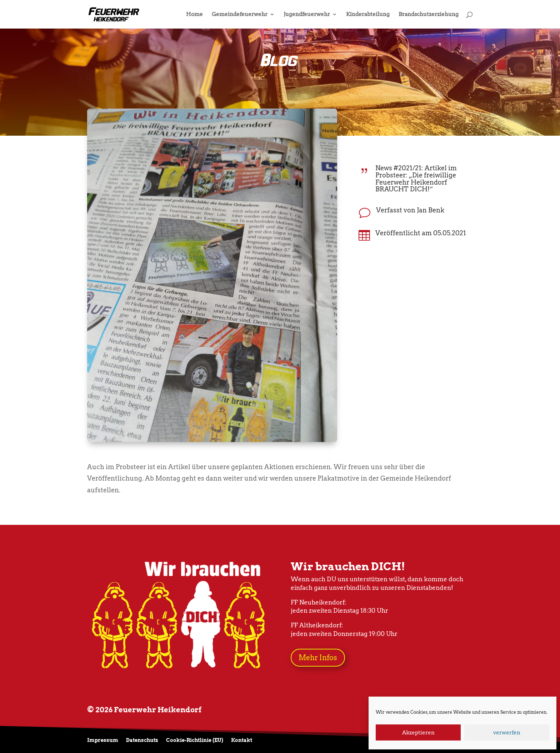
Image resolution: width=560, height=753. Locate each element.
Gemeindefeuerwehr (240, 15)
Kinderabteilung (368, 15)
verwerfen (507, 733)
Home (194, 15)
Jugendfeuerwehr (307, 15)
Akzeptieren (418, 733)
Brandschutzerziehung (429, 15)
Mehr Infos (318, 658)
